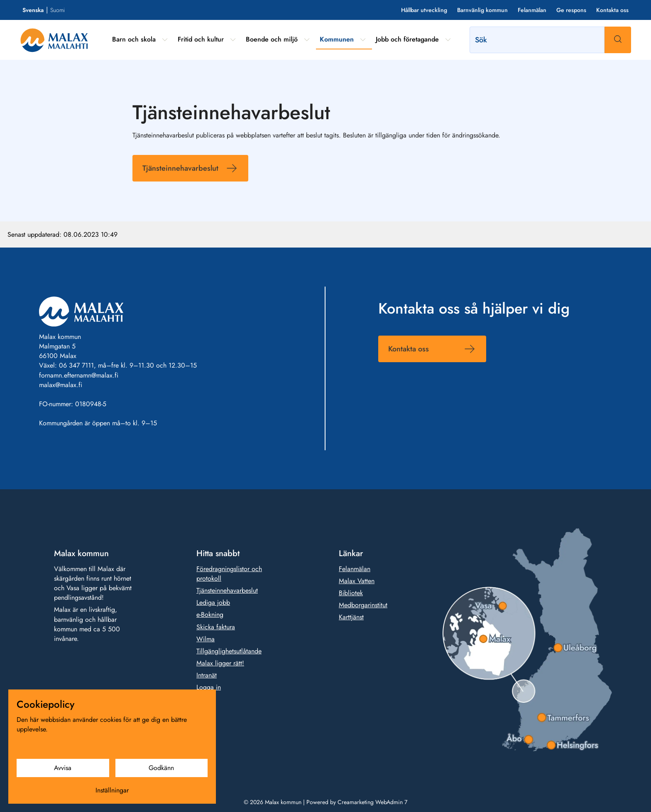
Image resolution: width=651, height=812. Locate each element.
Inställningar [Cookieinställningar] (112, 790)
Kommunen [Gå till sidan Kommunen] (337, 39)
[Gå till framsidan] (54, 40)
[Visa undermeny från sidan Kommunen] (363, 39)
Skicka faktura (216, 627)
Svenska (33, 10)
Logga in (209, 687)
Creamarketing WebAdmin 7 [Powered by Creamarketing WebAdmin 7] (372, 802)
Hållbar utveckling (424, 10)
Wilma (206, 639)
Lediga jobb (213, 602)
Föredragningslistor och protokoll (229, 574)
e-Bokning (210, 615)
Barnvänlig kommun (482, 10)
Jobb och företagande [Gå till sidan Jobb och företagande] (407, 39)
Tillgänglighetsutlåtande (229, 651)
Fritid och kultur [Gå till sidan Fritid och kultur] (201, 39)
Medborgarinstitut (363, 605)
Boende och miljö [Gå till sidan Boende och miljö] (272, 39)
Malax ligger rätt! (220, 663)
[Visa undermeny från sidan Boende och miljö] (307, 39)
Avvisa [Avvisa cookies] (63, 768)
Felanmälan (532, 10)
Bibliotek (351, 593)
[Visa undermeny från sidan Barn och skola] (165, 39)
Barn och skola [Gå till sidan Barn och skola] (134, 39)
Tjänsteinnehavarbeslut (180, 168)
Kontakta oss (612, 10)
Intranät (207, 675)
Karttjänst (351, 617)
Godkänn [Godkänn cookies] (161, 768)
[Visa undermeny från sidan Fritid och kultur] (233, 39)
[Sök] (537, 40)
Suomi (58, 10)
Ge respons (571, 10)
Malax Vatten (357, 581)
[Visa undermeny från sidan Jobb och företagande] (448, 39)
